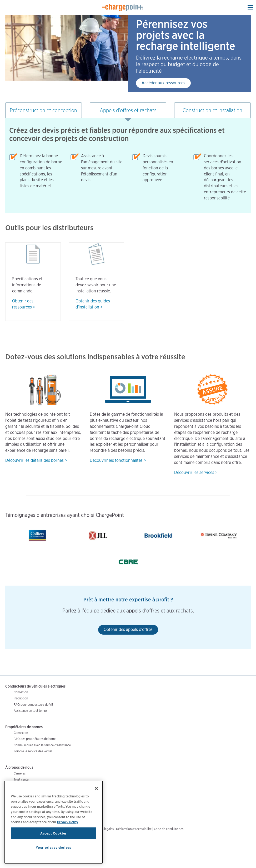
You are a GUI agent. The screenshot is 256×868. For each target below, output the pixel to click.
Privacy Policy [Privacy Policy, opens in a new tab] (68, 822)
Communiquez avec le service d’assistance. (43, 745)
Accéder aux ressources (163, 83)
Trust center (22, 779)
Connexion (21, 692)
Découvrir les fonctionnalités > (118, 460)
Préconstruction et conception (43, 110)
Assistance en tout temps (31, 711)
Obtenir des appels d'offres (128, 629)
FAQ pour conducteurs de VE (33, 705)
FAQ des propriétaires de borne (35, 739)
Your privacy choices (53, 847)
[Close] (96, 788)
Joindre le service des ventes (33, 751)
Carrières (20, 773)
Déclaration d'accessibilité (134, 829)
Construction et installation (212, 110)
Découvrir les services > (196, 472)
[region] (54, 822)
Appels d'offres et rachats (128, 110)
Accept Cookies (54, 833)
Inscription (21, 698)
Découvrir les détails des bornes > (36, 460)
